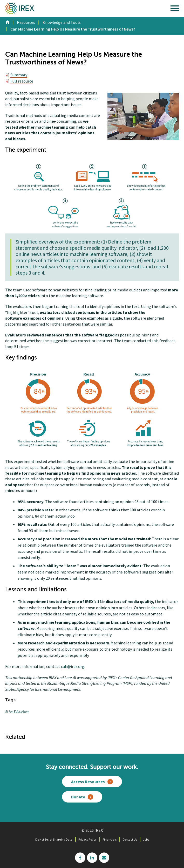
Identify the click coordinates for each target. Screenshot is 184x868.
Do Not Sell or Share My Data (54, 839)
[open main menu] (175, 10)
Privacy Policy (87, 839)
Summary (19, 75)
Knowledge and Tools (62, 22)
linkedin (92, 858)
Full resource (22, 81)
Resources (26, 22)
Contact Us (130, 839)
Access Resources (88, 782)
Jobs (146, 839)
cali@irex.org (73, 666)
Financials (110, 839)
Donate (78, 797)
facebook (80, 858)
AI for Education (17, 711)
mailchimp (104, 858)
